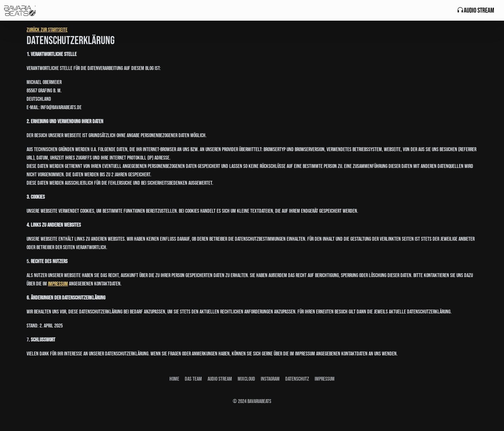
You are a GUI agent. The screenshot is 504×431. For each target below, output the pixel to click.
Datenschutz (297, 379)
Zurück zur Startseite (47, 30)
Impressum (58, 284)
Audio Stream (475, 10)
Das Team (193, 379)
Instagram (270, 379)
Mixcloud (246, 379)
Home (174, 379)
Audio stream (220, 379)
